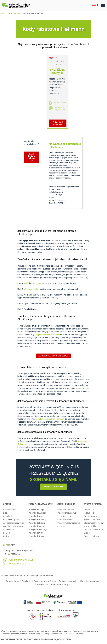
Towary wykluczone (93, 526)
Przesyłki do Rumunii (37, 536)
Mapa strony (42, 584)
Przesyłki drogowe (65, 516)
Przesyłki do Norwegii (38, 530)
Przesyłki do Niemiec (37, 526)
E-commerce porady (12, 520)
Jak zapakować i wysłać (14, 523)
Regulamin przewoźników (45, 581)
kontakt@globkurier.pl (21, 560)
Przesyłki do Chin (36, 516)
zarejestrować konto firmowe (47, 335)
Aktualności (8, 516)
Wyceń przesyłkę (31, 289)
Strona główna (13, 581)
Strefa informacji (94, 504)
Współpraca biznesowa (13, 526)
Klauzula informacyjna (90, 581)
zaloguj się (37, 283)
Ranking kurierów (92, 536)
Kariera (6, 536)
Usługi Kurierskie (66, 504)
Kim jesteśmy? (9, 510)
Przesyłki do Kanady (37, 520)
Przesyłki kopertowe (65, 510)
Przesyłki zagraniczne (40, 504)
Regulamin (26, 581)
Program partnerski (92, 516)
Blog (5, 513)
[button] (96, 5)
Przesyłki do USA (36, 533)
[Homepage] (23, 5)
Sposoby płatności (92, 520)
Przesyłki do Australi (37, 513)
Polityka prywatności (68, 581)
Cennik (87, 533)
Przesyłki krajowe (64, 520)
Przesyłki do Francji (37, 523)
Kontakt (7, 533)
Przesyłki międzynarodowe (68, 523)
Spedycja (61, 526)
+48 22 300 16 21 (18, 564)
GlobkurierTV (9, 530)
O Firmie (7, 504)
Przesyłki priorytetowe (66, 513)
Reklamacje (89, 513)
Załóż (26, 283)
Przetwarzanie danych (61, 584)
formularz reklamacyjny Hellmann (49, 419)
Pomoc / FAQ (90, 510)
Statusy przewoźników (94, 523)
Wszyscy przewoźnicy (93, 530)
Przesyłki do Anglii (36, 510)
